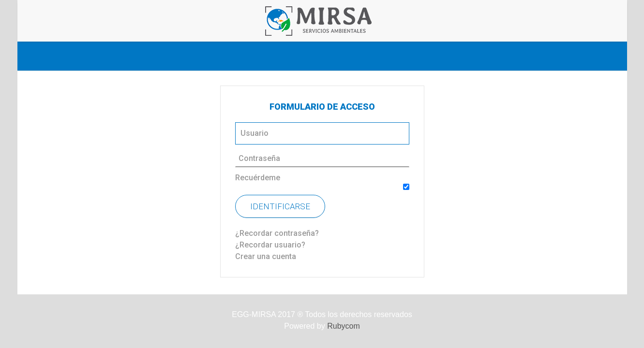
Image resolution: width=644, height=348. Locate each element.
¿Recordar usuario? (270, 245)
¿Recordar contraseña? (277, 233)
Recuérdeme (258, 178)
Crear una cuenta (266, 256)
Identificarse (280, 206)
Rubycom (344, 326)
